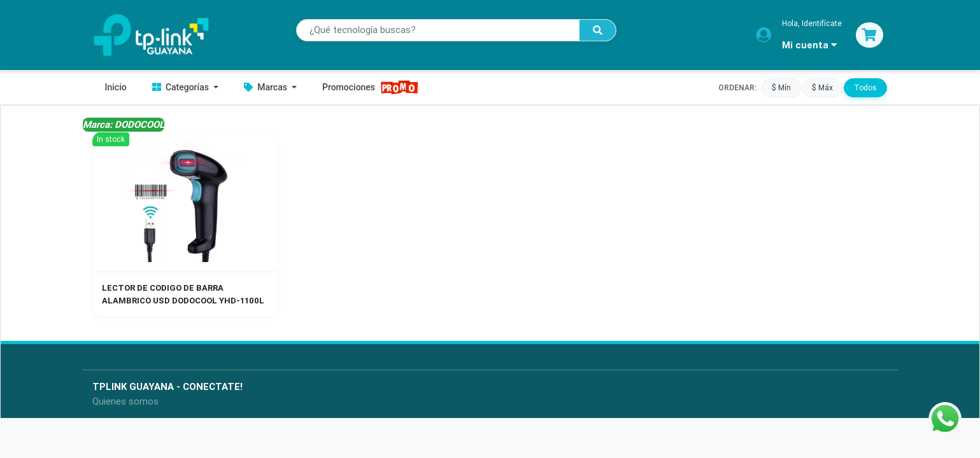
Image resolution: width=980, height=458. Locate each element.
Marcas (266, 87)
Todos (865, 87)
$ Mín (781, 87)
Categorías (182, 87)
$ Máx (822, 87)
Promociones (370, 87)
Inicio (116, 87)
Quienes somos (125, 401)
